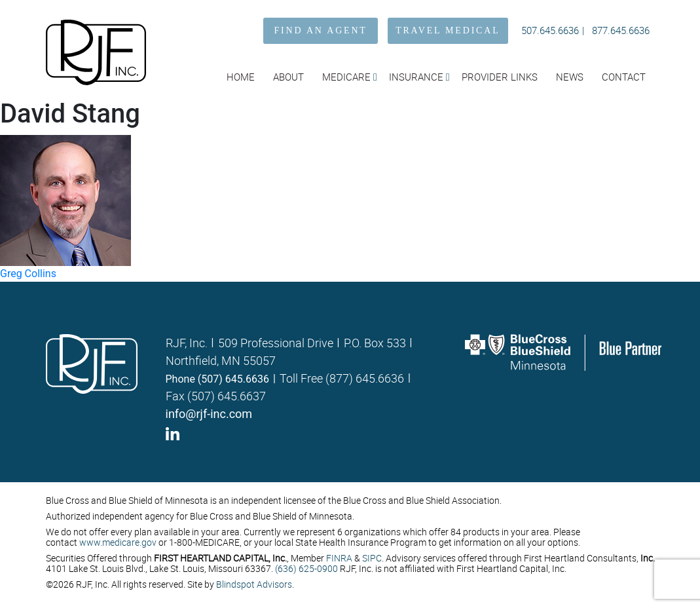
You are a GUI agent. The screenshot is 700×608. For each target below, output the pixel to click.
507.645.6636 (550, 30)
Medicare (346, 77)
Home (241, 77)
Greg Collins (28, 274)
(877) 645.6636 (365, 378)
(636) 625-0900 (306, 568)
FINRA (339, 558)
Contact (624, 77)
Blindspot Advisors (254, 584)
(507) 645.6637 (227, 396)
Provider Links (500, 77)
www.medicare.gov (118, 542)
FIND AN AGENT (321, 30)
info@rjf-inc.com (209, 414)
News (570, 77)
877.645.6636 (621, 30)
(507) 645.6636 (233, 379)
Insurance (416, 77)
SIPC (372, 558)
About (288, 77)
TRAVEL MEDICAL (448, 30)
